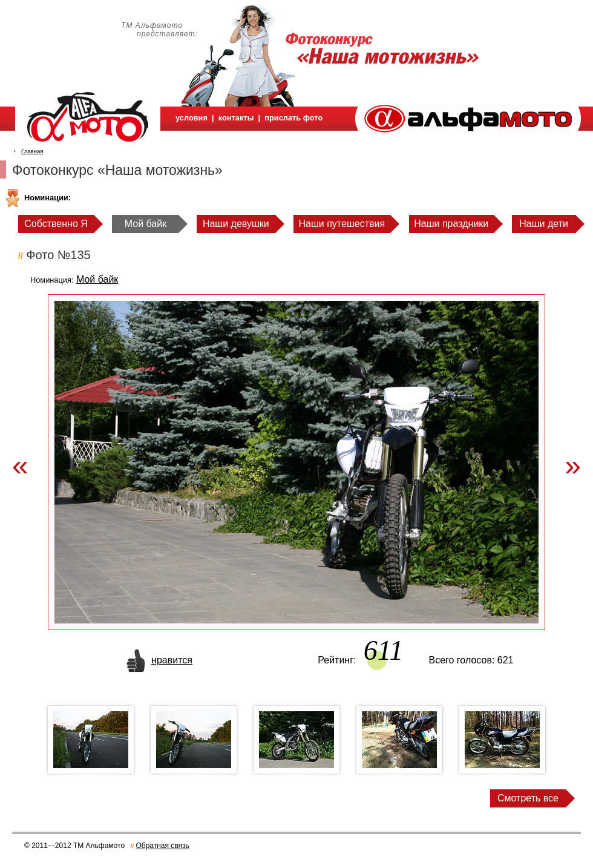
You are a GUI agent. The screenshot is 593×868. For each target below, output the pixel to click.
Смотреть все (528, 798)
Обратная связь (162, 846)
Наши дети (544, 224)
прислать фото (293, 118)
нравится (172, 660)
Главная (32, 151)
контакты (236, 118)
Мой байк (146, 224)
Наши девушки (236, 224)
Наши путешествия (342, 224)
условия (192, 118)
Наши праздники (451, 224)
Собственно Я (56, 224)
